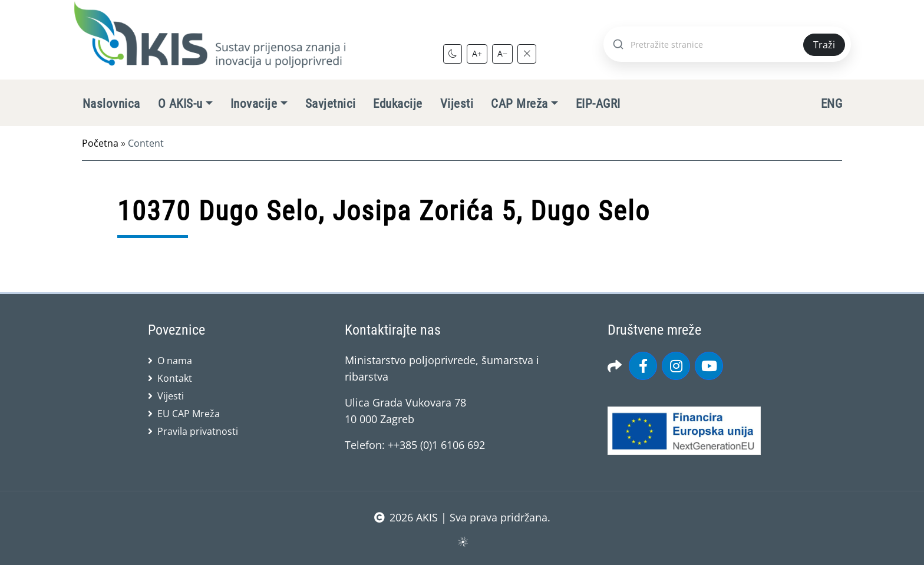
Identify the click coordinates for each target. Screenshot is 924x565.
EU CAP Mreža (189, 414)
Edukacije (397, 104)
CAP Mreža (519, 104)
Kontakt (175, 378)
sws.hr (462, 541)
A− (502, 53)
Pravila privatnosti (198, 431)
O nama (175, 361)
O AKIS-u (180, 104)
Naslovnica (111, 104)
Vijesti (457, 104)
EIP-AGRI (598, 104)
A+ (477, 53)
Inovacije (254, 104)
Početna (100, 143)
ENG (831, 104)
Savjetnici (331, 104)
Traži (824, 45)
